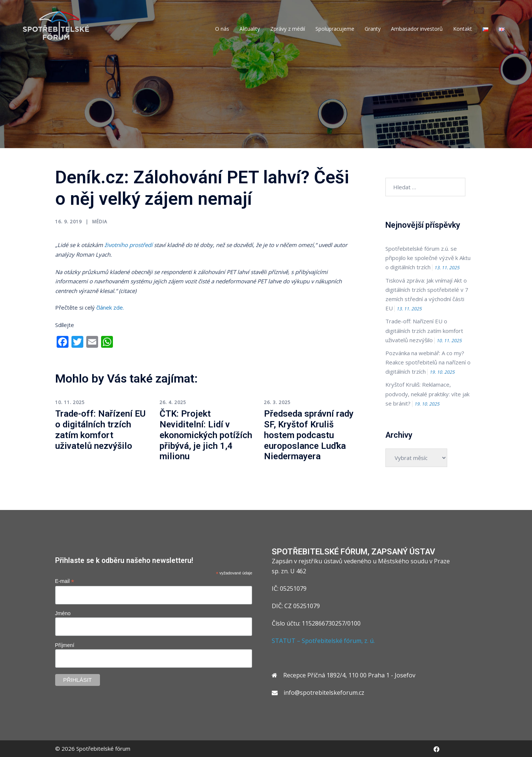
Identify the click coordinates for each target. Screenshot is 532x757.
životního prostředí (128, 245)
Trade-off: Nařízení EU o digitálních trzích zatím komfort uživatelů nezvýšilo (100, 430)
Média (100, 222)
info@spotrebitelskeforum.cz (324, 693)
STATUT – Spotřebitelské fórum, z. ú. (323, 641)
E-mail (65, 581)
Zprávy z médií (288, 29)
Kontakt (463, 29)
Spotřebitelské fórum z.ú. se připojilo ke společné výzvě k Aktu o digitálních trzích (428, 258)
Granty (373, 29)
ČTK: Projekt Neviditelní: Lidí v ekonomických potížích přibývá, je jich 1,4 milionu (206, 435)
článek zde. (110, 307)
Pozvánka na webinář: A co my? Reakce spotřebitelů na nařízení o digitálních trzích (428, 362)
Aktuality (250, 29)
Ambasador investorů (417, 29)
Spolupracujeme (335, 29)
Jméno (63, 613)
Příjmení (65, 645)
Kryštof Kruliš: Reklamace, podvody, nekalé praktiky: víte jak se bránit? (427, 394)
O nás (222, 29)
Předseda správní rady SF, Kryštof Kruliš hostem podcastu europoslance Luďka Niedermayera (309, 435)
